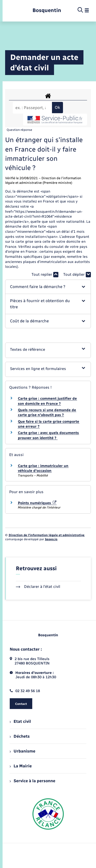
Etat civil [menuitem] (20, 721)
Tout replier (45, 275)
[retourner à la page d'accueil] (47, 10)
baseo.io (51, 539)
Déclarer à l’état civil (38, 587)
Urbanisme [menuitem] (23, 751)
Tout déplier (77, 275)
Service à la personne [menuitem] (33, 781)
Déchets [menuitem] (20, 736)
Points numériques (37, 503)
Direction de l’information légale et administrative (47, 535)
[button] (48, 287)
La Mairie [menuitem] (21, 766)
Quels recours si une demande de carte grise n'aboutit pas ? (47, 413)
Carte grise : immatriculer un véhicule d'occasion (43, 468)
